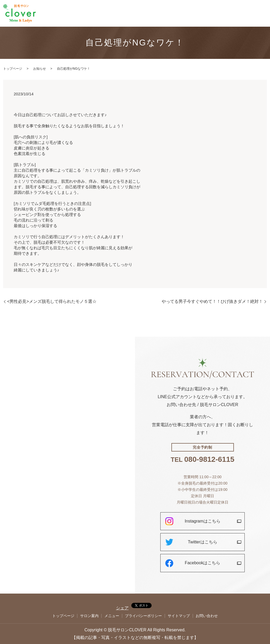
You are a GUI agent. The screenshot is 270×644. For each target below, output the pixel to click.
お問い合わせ (255, 13)
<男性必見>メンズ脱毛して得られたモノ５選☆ (52, 301)
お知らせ (40, 69)
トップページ (178, 13)
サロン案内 (200, 13)
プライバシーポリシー (143, 616)
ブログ (235, 13)
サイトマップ (179, 616)
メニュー (219, 13)
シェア (122, 608)
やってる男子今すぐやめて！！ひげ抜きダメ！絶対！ (212, 301)
